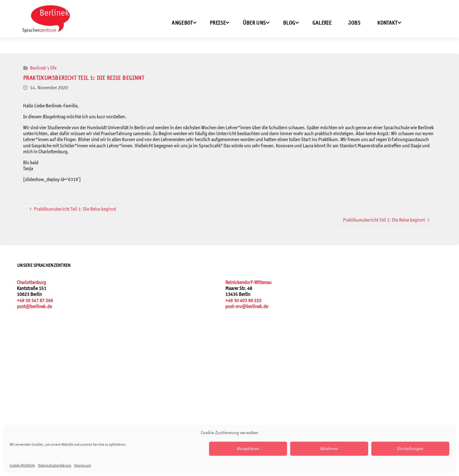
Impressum (83, 465)
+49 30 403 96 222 (243, 300)
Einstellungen (410, 448)
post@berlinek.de (34, 306)
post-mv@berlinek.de (247, 306)
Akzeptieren (248, 448)
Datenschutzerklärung (55, 465)
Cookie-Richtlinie (22, 465)
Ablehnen (329, 448)
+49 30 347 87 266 (35, 300)
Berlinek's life (43, 68)
